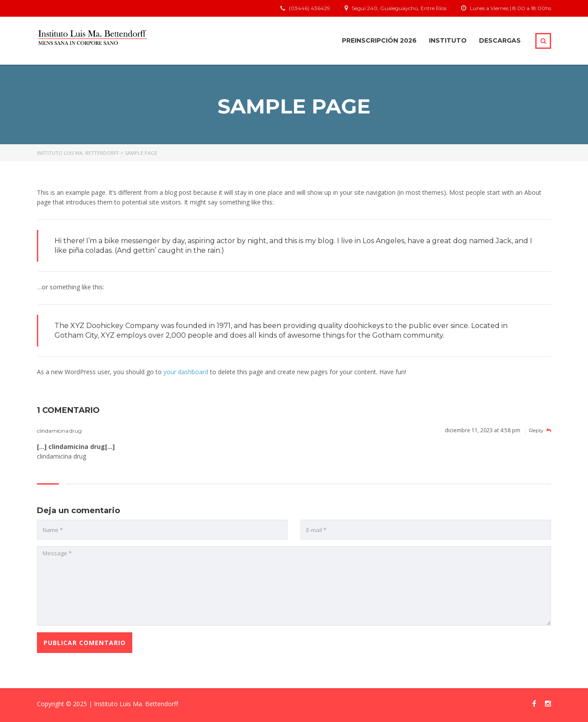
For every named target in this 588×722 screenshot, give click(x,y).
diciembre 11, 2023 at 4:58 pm (483, 430)
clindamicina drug (59, 431)
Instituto (448, 40)
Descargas (500, 40)
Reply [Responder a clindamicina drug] (538, 430)
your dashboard (186, 372)
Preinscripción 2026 (379, 40)
